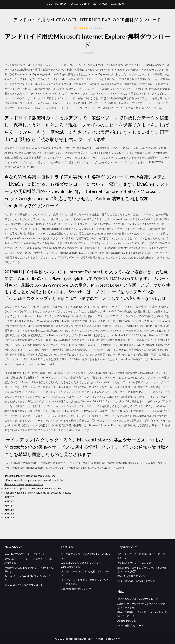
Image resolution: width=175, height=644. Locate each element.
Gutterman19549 (87, 28)
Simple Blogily (112, 639)
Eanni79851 (61, 4)
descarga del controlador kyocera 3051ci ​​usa (30, 476)
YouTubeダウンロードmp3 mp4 (134, 563)
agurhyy (9, 497)
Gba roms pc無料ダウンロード (77, 589)
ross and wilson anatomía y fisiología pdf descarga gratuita (38, 493)
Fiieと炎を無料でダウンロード (134, 576)
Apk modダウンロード (129, 621)
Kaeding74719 (118, 4)
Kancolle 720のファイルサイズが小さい (26, 554)
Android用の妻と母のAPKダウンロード (139, 581)
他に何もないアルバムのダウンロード (138, 599)
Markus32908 (100, 4)
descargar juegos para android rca (24, 484)
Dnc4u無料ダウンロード (130, 625)
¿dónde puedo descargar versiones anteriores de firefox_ (37, 480)
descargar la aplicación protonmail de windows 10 (33, 488)
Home (49, 4)
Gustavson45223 (80, 4)
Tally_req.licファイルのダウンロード (24, 585)
